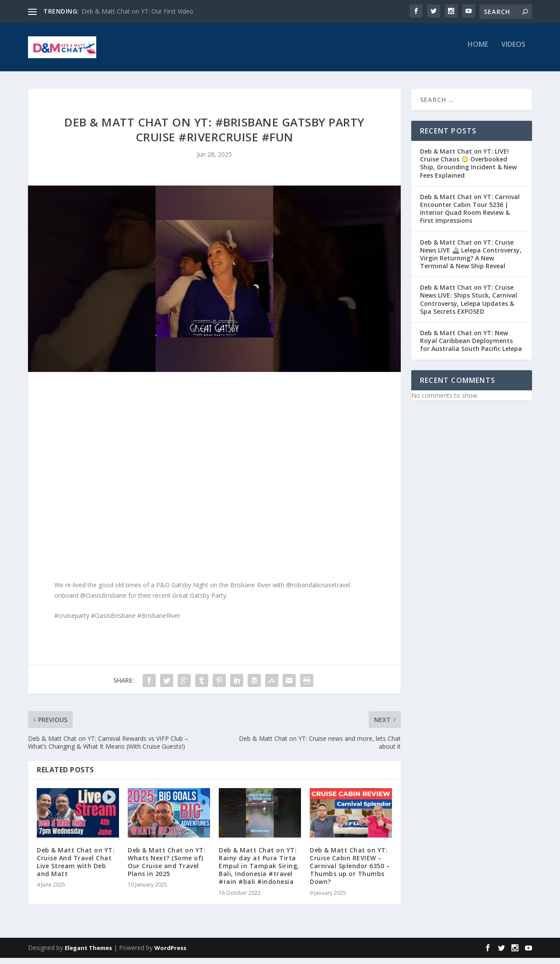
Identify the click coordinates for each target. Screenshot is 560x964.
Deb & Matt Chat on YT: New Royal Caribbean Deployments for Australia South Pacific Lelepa (471, 347)
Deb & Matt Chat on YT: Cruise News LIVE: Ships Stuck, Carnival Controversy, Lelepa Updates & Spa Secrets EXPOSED (469, 305)
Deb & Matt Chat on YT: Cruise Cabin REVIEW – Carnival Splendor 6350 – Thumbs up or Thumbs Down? (350, 872)
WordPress (170, 954)
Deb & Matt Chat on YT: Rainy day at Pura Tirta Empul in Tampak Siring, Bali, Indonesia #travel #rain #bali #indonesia (259, 872)
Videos (513, 51)
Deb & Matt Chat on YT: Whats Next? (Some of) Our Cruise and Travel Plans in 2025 (167, 868)
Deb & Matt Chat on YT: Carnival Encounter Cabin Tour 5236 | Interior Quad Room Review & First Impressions (470, 215)
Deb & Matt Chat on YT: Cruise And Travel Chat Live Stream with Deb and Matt (76, 868)
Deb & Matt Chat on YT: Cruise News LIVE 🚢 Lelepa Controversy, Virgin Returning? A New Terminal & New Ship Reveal (471, 260)
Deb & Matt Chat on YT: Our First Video (137, 11)
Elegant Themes (88, 954)
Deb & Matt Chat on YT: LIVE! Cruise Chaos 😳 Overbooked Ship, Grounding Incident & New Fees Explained (468, 169)
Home (478, 51)
